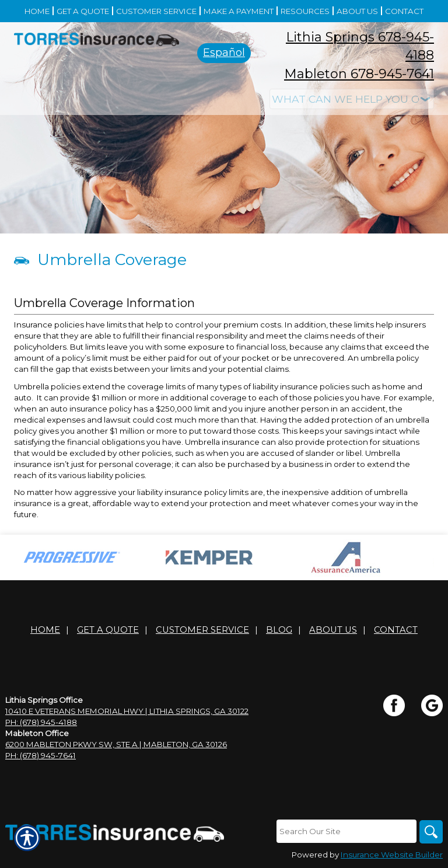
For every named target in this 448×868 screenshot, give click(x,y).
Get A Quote (108, 630)
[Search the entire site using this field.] (346, 831)
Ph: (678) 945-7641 (41, 755)
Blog (279, 630)
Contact (396, 630)
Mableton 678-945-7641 (359, 74)
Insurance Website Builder (392, 855)
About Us (333, 630)
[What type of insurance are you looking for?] (352, 99)
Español (224, 53)
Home (45, 630)
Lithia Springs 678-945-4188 (360, 46)
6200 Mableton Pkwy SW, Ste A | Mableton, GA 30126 (116, 744)
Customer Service (202, 630)
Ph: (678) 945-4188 (41, 722)
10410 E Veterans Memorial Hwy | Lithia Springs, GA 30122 (127, 711)
